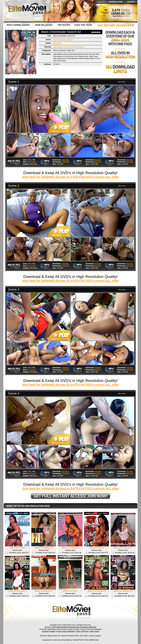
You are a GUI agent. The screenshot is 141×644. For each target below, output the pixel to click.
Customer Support (49, 631)
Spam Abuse (94, 631)
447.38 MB (31, 370)
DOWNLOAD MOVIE (17, 553)
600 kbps (98, 160)
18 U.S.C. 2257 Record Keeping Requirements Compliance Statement (70, 627)
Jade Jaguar (58, 47)
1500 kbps (65, 160)
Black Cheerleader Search (63, 40)
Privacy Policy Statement (66, 631)
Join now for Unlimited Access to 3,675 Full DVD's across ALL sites (70, 177)
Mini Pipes (71, 47)
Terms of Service (82, 631)
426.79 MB (31, 162)
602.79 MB (31, 474)
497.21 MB (31, 266)
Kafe (65, 47)
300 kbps (130, 160)
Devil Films (57, 43)
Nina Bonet (80, 47)
